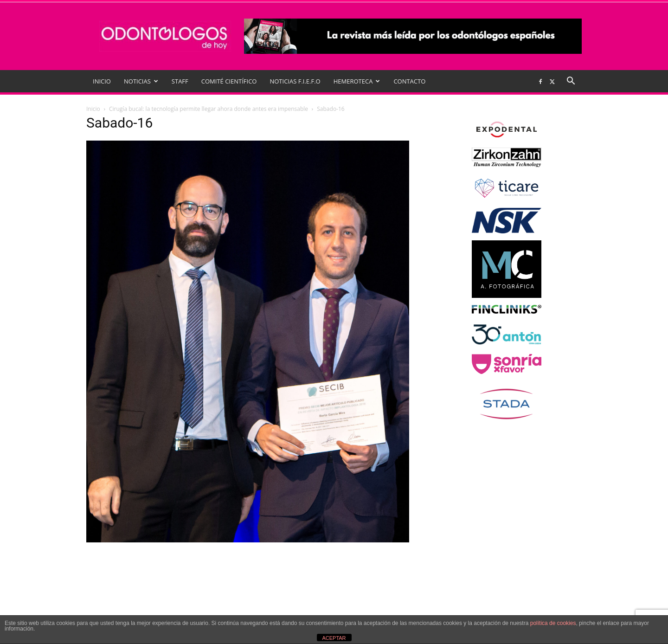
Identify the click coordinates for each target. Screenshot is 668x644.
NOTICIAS (141, 81)
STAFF (180, 81)
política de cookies (553, 623)
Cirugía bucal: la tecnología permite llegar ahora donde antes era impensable (209, 109)
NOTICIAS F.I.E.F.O (295, 81)
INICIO (102, 81)
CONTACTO (409, 81)
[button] (571, 82)
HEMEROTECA (357, 81)
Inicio (93, 109)
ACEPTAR (334, 638)
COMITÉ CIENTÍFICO (229, 81)
